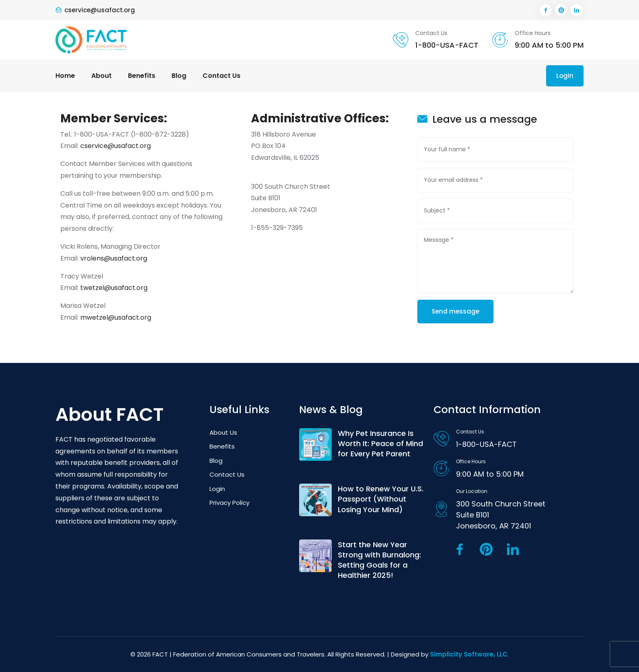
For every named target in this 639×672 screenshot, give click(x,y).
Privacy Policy (229, 503)
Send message (455, 311)
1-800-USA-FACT (447, 45)
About (101, 76)
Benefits (142, 76)
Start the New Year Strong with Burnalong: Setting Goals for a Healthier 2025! (379, 560)
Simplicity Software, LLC (469, 654)
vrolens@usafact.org (114, 258)
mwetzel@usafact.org (116, 317)
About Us (223, 432)
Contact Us (221, 76)
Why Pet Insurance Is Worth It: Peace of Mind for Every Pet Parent (380, 443)
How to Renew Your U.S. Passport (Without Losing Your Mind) (381, 499)
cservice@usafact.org (100, 10)
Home (65, 76)
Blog (179, 76)
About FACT (109, 415)
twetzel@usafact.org (114, 288)
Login (565, 76)
